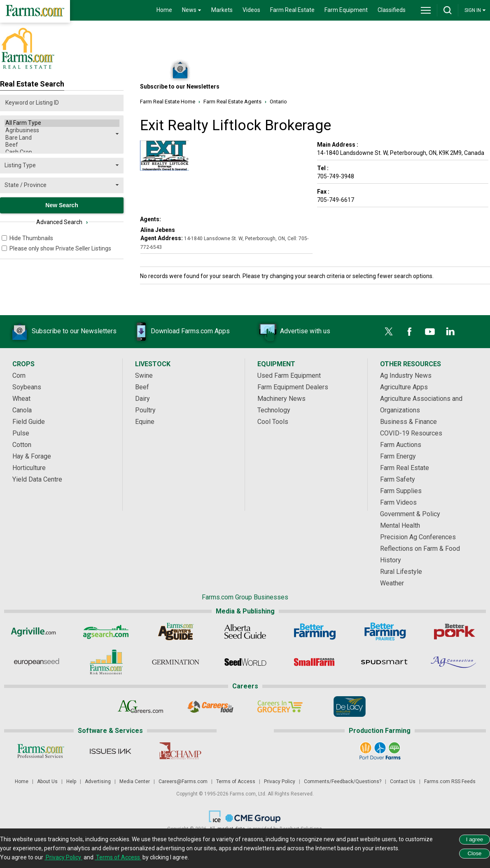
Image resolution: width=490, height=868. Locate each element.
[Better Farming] (315, 632)
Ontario (278, 102)
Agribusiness (62, 131)
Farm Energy (398, 456)
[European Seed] (36, 662)
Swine (144, 376)
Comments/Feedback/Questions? (343, 781)
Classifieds (392, 10)
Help (71, 781)
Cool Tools (273, 422)
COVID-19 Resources (411, 433)
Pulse (21, 433)
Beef (62, 145)
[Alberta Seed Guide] (245, 632)
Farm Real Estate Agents (232, 102)
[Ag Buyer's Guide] (176, 632)
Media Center (135, 781)
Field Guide (29, 422)
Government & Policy (410, 514)
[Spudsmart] (384, 662)
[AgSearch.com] (106, 632)
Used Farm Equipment (289, 376)
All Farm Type (62, 123)
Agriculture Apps (404, 387)
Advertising (98, 781)
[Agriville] (36, 632)
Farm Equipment (346, 10)
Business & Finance (408, 422)
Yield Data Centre (37, 479)
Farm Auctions (401, 445)
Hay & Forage (32, 456)
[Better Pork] (454, 632)
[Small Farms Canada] (315, 662)
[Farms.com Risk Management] (106, 662)
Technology (274, 410)
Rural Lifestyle (401, 572)
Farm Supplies (401, 491)
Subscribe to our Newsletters (62, 332)
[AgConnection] (454, 662)
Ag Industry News (406, 376)
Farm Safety (398, 479)
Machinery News (281, 399)
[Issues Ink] (110, 751)
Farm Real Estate (292, 10)
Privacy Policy (280, 781)
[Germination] (176, 662)
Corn (19, 376)
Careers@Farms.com (183, 781)
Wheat (21, 399)
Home (164, 10)
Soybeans (27, 387)
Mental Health (400, 525)
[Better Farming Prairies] (384, 632)
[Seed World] (245, 662)
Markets (222, 10)
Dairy (142, 399)
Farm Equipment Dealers (293, 387)
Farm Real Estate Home (168, 102)
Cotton (22, 445)
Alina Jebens (158, 230)
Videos (251, 10)
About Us (47, 781)
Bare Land (62, 138)
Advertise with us (293, 332)
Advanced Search (62, 222)
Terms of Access (236, 781)
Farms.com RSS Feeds (450, 781)
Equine (145, 422)
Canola (22, 410)
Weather (392, 583)
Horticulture (29, 468)
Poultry (145, 410)
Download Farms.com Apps (178, 332)
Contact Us (403, 781)
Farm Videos (398, 502)
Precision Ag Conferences (418, 537)
